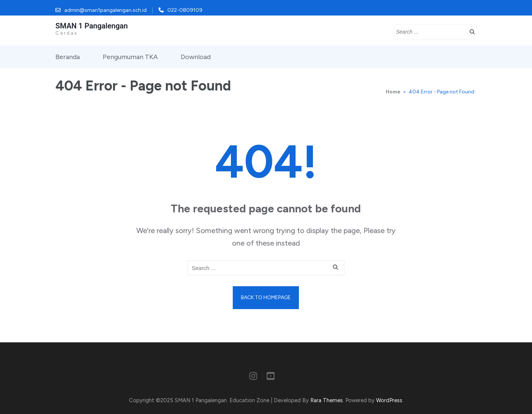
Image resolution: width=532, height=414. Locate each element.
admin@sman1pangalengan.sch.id (105, 10)
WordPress (389, 400)
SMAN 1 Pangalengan (92, 26)
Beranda (68, 57)
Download (196, 57)
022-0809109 (185, 10)
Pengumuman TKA (130, 57)
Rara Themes (327, 400)
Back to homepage (266, 297)
